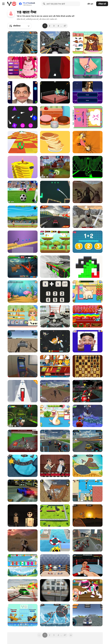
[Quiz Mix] (88, 92)
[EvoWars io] (55, 341)
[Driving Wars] (23, 341)
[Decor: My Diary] (88, 117)
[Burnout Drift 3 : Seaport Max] (23, 590)
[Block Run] (88, 267)
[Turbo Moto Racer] (55, 316)
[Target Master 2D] (55, 192)
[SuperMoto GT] (55, 441)
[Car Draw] (23, 242)
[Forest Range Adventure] (55, 242)
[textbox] (19, 26)
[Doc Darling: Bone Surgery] (88, 67)
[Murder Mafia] (55, 466)
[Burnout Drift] (23, 491)
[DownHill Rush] (55, 391)
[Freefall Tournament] (88, 391)
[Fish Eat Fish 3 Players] (23, 292)
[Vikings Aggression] (88, 217)
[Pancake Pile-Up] (55, 142)
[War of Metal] (55, 516)
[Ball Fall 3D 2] (23, 167)
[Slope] (88, 167)
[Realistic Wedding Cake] (23, 67)
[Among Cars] (23, 615)
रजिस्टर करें (102, 4)
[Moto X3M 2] (23, 466)
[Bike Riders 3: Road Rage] (88, 540)
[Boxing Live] (88, 565)
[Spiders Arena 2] (23, 441)
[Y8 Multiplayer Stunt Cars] (88, 615)
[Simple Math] (88, 242)
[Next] (71, 635)
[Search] (44, 4)
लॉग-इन (90, 4)
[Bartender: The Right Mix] (88, 316)
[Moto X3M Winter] (55, 615)
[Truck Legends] (55, 491)
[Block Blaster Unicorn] (23, 565)
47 (65, 26)
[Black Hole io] (55, 540)
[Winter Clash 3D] (88, 416)
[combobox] (19, 26)
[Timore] (23, 516)
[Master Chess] (88, 366)
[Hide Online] (23, 366)
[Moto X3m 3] (88, 466)
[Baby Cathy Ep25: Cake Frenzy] (55, 117)
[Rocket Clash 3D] (23, 416)
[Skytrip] (23, 142)
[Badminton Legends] (23, 217)
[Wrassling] (55, 92)
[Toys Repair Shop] (88, 590)
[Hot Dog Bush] (55, 366)
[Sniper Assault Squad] (55, 590)
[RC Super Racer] (55, 217)
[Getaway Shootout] (88, 491)
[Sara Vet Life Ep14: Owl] (88, 42)
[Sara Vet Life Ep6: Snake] (55, 416)
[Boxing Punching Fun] (55, 565)
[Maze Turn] (55, 67)
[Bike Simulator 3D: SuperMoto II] (55, 42)
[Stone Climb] (88, 142)
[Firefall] (23, 117)
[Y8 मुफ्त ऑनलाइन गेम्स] (12, 4)
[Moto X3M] (88, 516)
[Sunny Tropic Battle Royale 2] (23, 540)
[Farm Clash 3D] (55, 167)
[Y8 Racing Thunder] (88, 441)
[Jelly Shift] (23, 391)
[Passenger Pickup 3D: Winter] (55, 267)
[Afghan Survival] (88, 192)
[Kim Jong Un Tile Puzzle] (88, 341)
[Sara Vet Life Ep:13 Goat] (88, 292)
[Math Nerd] (55, 292)
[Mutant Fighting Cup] (23, 267)
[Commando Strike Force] (23, 42)
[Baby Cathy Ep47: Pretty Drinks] (23, 316)
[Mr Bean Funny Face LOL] (23, 92)
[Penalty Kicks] (23, 192)
